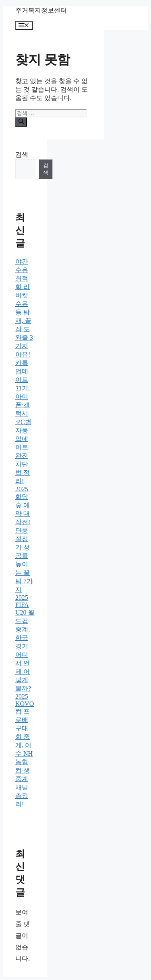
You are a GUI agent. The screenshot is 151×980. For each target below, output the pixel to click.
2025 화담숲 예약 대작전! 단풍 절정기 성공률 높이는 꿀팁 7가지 (24, 539)
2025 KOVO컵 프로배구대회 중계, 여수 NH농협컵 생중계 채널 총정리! (25, 750)
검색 (22, 155)
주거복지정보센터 (41, 10)
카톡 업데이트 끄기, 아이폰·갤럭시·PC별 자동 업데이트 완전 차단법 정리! (23, 422)
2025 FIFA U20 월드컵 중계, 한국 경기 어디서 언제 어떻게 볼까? (25, 643)
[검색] (21, 122)
